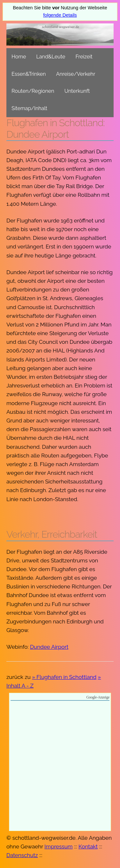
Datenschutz (22, 855)
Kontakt (88, 846)
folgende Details (60, 15)
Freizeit (84, 57)
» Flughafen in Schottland (64, 677)
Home (19, 57)
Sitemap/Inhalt (29, 108)
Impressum (59, 846)
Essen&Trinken (29, 74)
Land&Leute (51, 57)
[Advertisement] (60, 767)
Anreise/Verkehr (76, 74)
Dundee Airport (49, 647)
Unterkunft (77, 91)
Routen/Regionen (33, 91)
